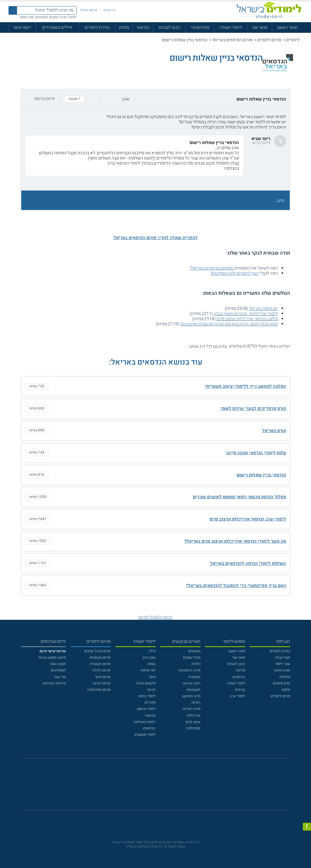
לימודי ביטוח (147, 696)
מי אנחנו (109, 10)
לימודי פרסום (146, 709)
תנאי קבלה (282, 658)
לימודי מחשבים (145, 735)
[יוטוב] (162, 787)
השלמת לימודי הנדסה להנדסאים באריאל (248, 563)
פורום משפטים (100, 658)
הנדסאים (239, 677)
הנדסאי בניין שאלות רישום (261, 475)
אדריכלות (194, 716)
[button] (155, 99)
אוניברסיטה (282, 670)
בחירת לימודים (97, 27)
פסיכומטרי (200, 27)
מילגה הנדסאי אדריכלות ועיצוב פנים (247, 319)
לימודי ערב (238, 696)
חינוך (152, 677)
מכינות (241, 670)
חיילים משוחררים (57, 27)
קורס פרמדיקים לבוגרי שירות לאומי (253, 408)
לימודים (293, 40)
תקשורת (195, 677)
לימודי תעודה (231, 27)
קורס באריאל (274, 431)
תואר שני (260, 27)
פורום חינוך (103, 677)
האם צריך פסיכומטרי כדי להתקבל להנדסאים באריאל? (236, 586)
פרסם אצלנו (89, 10)
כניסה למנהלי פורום (155, 617)
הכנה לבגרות (169, 27)
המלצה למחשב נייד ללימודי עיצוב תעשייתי (246, 386)
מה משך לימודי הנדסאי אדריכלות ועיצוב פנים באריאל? (235, 541)
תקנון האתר (58, 664)
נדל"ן (152, 651)
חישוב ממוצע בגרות (52, 658)
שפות (152, 664)
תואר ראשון (287, 27)
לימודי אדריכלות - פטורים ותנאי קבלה (246, 314)
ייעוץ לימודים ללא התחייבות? (235, 273)
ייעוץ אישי (22, 27)
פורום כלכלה (101, 670)
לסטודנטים (58, 670)
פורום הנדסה (101, 683)
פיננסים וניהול (146, 683)
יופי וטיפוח (148, 670)
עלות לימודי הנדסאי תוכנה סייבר (256, 453)
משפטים (194, 651)
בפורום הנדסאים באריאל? (212, 268)
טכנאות (150, 716)
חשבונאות (193, 690)
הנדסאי (143, 27)
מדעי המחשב (191, 696)
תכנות (151, 690)
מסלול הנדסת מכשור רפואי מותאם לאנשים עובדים (239, 497)
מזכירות (150, 703)
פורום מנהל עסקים (97, 651)
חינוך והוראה (191, 683)
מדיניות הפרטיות (54, 683)
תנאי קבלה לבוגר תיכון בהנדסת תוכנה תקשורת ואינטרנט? (229, 324)
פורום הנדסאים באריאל (232, 40)
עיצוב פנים (193, 722)
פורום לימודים (269, 40)
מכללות (285, 677)
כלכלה (196, 664)
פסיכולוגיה (193, 728)
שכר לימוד (283, 664)
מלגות (124, 27)
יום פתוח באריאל (263, 309)
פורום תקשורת (100, 664)
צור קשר (60, 677)
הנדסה (196, 703)
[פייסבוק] (152, 787)
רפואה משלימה (145, 722)
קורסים (240, 690)
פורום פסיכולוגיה (99, 690)
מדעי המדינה (191, 709)
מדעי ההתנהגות (190, 670)
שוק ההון (149, 658)
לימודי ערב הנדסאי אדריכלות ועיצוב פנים (248, 519)
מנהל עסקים (192, 658)
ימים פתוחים (281, 683)
